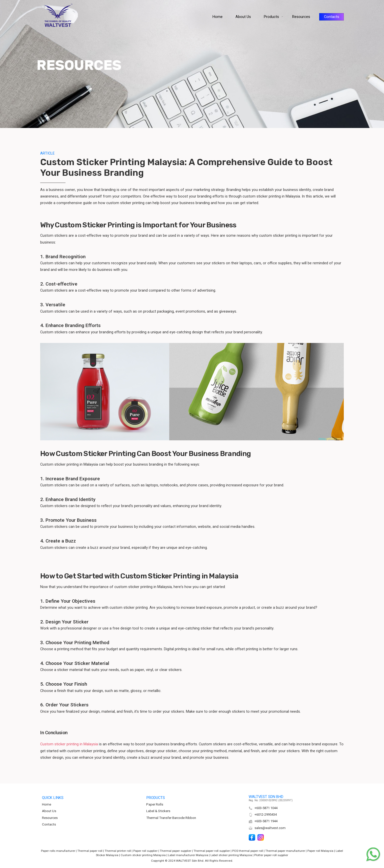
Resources (50, 818)
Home (47, 805)
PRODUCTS (156, 798)
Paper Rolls (155, 805)
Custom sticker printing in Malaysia (69, 744)
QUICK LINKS (53, 798)
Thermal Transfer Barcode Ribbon (171, 818)
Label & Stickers (158, 811)
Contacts (49, 824)
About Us (49, 811)
